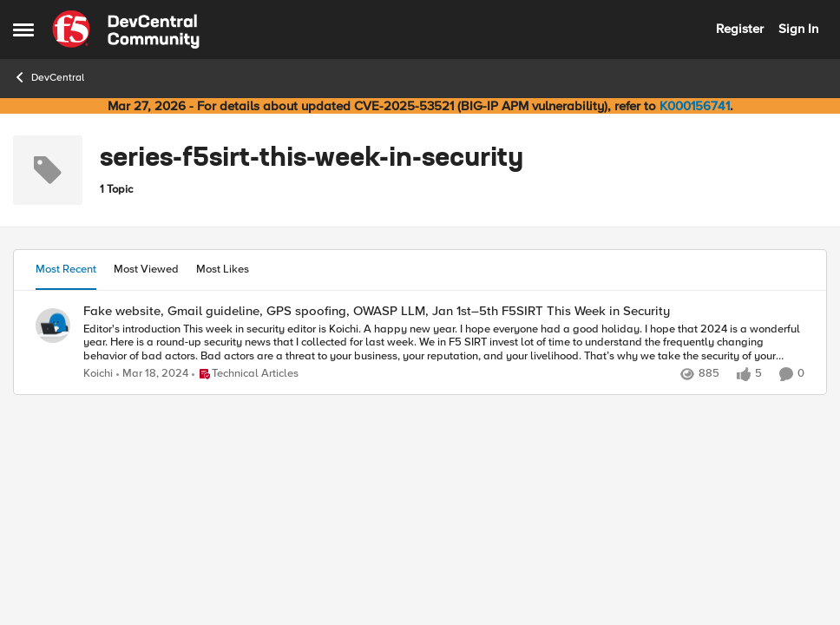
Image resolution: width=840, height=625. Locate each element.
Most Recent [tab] (66, 269)
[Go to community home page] (126, 30)
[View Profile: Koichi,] (53, 326)
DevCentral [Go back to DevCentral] (49, 77)
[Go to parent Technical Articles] (245, 374)
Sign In (798, 29)
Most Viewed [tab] (146, 269)
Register (740, 29)
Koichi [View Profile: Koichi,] (98, 374)
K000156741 (695, 106)
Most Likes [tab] (223, 269)
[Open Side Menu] (23, 30)
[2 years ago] (152, 374)
